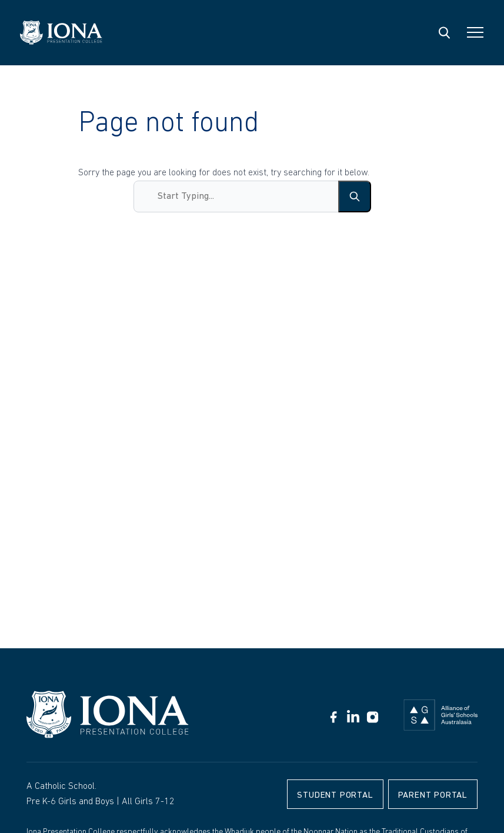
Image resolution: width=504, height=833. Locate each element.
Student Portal (335, 796)
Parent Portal (433, 796)
